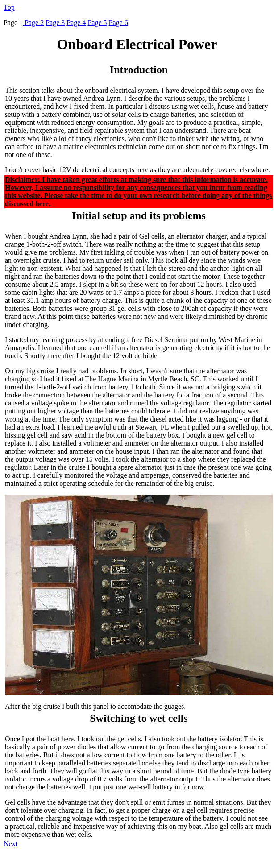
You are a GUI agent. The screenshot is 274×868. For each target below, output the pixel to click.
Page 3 (55, 23)
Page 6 (118, 23)
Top (9, 7)
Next (10, 844)
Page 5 (97, 23)
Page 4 (76, 23)
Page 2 (34, 23)
